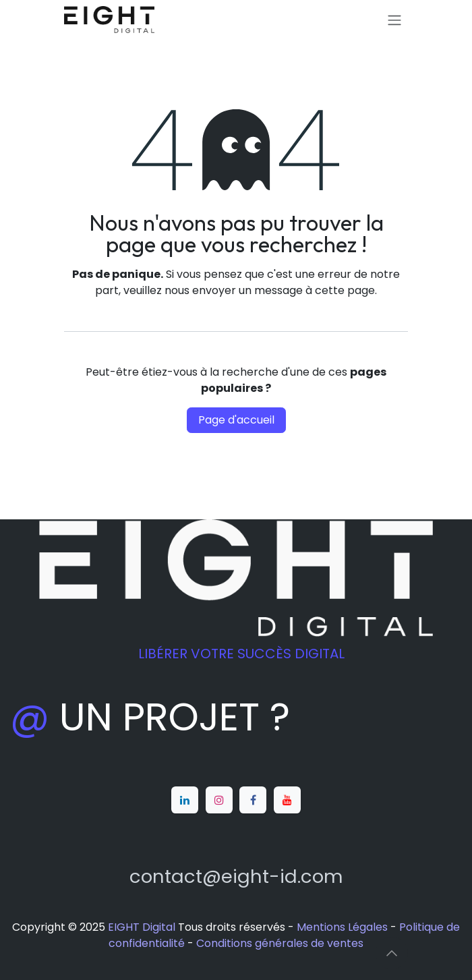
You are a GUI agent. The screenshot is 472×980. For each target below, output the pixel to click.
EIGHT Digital (142, 927)
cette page (345, 290)
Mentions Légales (342, 927)
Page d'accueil (236, 420)
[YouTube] (287, 800)
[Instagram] (219, 800)
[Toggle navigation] (394, 20)
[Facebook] (253, 800)
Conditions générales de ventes (280, 943)
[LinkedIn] (185, 800)
